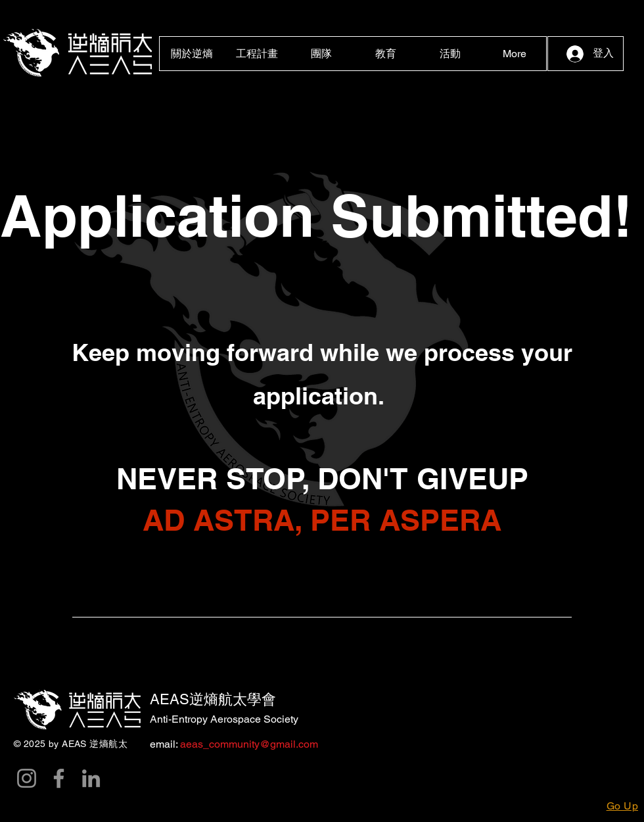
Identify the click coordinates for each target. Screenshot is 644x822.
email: (164, 744)
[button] (192, 54)
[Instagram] (27, 778)
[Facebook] (59, 778)
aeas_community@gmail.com (248, 744)
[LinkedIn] (91, 778)
